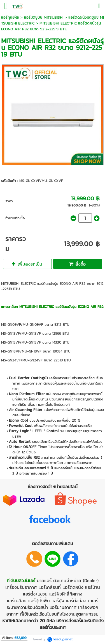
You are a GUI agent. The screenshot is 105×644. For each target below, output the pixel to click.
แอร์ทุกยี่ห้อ (10, 17)
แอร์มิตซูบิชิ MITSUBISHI (44, 17)
